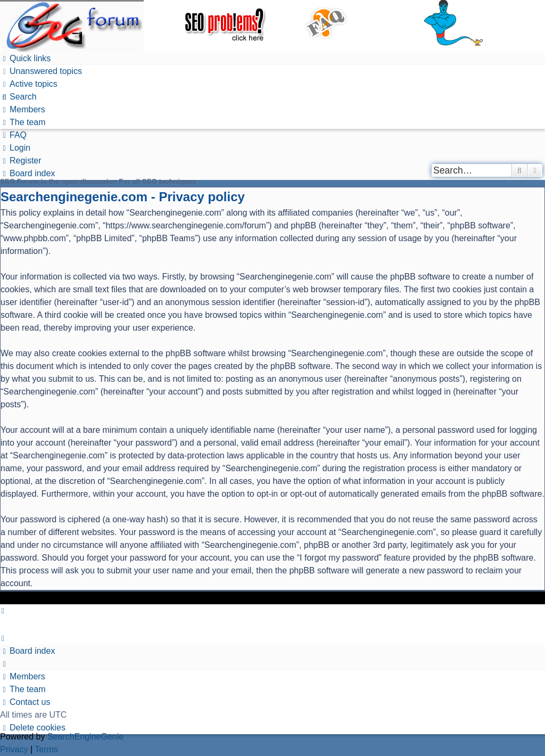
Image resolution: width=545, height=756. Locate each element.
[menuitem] (41, 71)
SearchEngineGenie (85, 737)
